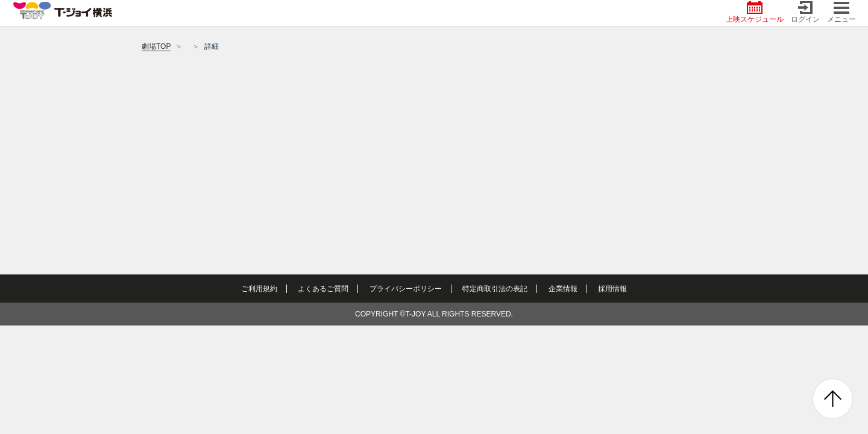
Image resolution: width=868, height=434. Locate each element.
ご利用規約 (259, 289)
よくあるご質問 (323, 289)
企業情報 (563, 289)
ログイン (805, 12)
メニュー (841, 12)
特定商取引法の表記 (495, 289)
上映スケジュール (755, 12)
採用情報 (612, 289)
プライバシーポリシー (406, 289)
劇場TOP (156, 46)
